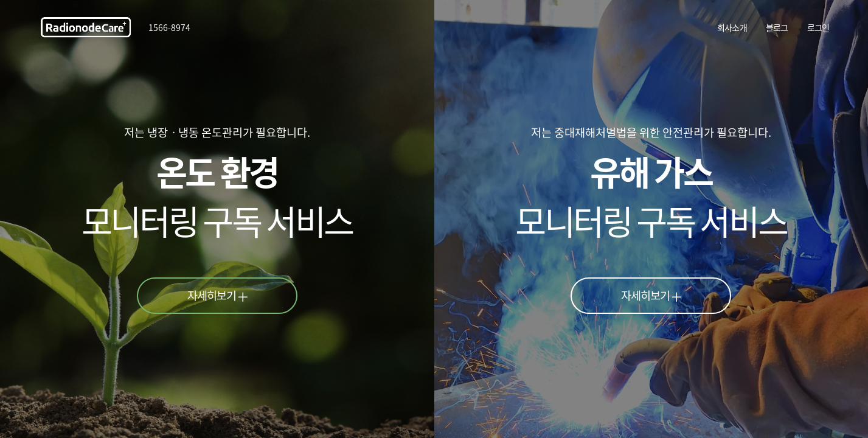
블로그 (777, 27)
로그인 (818, 27)
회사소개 (732, 27)
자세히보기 (218, 295)
